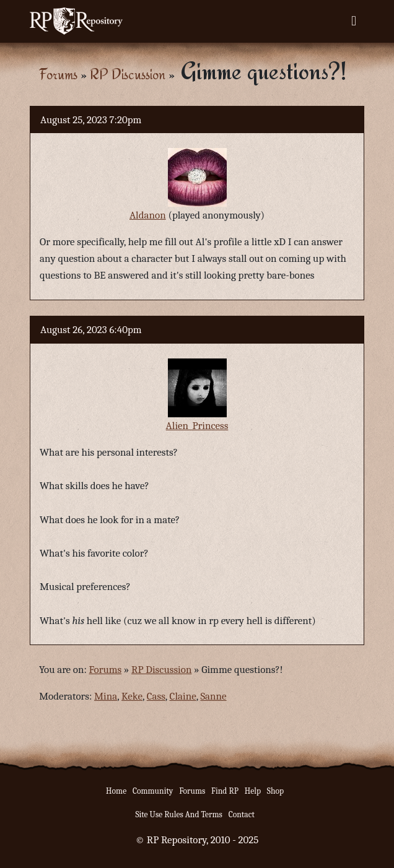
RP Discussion (128, 74)
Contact (242, 814)
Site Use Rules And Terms (179, 814)
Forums (58, 74)
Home (116, 791)
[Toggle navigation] (354, 21)
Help (253, 791)
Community (153, 791)
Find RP (225, 791)
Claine (183, 696)
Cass (156, 696)
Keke (132, 696)
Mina (106, 696)
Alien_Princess (197, 426)
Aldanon (148, 215)
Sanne (213, 696)
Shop (275, 791)
